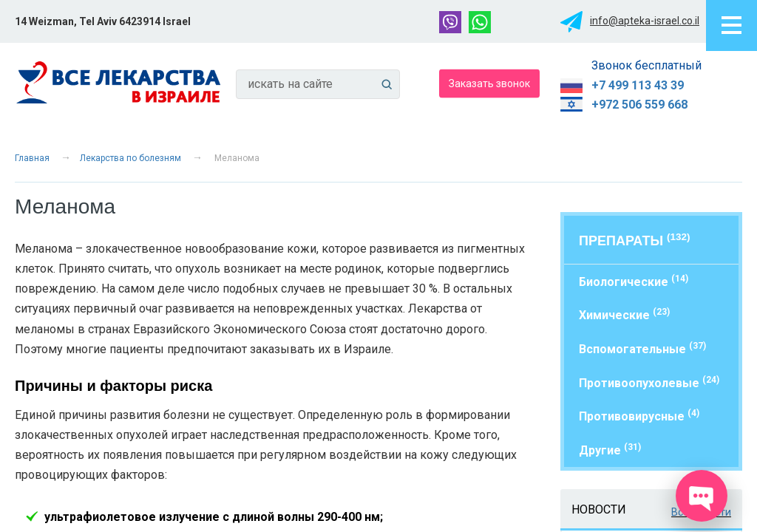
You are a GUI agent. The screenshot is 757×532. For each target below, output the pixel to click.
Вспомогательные (642, 348)
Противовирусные (639, 416)
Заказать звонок (489, 83)
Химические (624, 314)
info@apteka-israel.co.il (645, 21)
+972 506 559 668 (639, 105)
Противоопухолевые (649, 382)
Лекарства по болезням (130, 158)
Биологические (634, 281)
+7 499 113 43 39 (638, 85)
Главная (32, 158)
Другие (610, 450)
